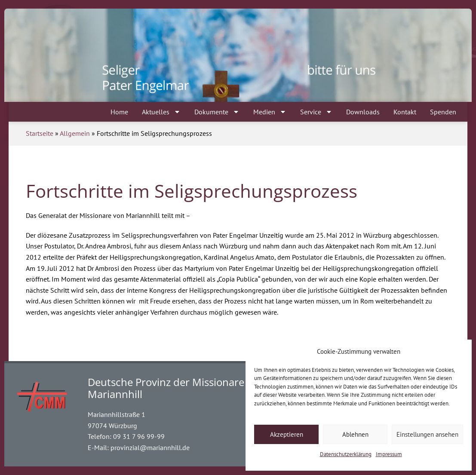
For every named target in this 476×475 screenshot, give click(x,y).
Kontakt (405, 112)
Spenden (443, 112)
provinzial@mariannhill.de (150, 447)
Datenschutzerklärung (346, 454)
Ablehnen (355, 434)
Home (119, 112)
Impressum (389, 454)
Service (316, 112)
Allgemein (75, 133)
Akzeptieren (287, 434)
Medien (270, 112)
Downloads (363, 112)
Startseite (40, 133)
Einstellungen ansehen (427, 434)
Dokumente (217, 112)
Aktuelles (161, 112)
